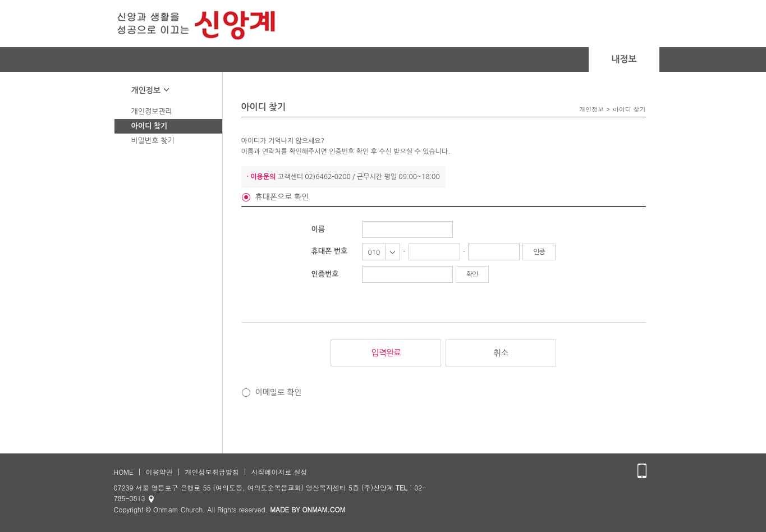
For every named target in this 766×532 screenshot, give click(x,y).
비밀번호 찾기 (153, 141)
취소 (501, 353)
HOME (124, 472)
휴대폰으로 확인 (282, 197)
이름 (318, 229)
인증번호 (325, 274)
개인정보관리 (152, 111)
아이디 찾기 (150, 126)
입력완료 (386, 353)
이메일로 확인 (279, 392)
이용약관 (159, 472)
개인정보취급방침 (212, 472)
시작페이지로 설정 (279, 472)
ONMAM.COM (324, 509)
